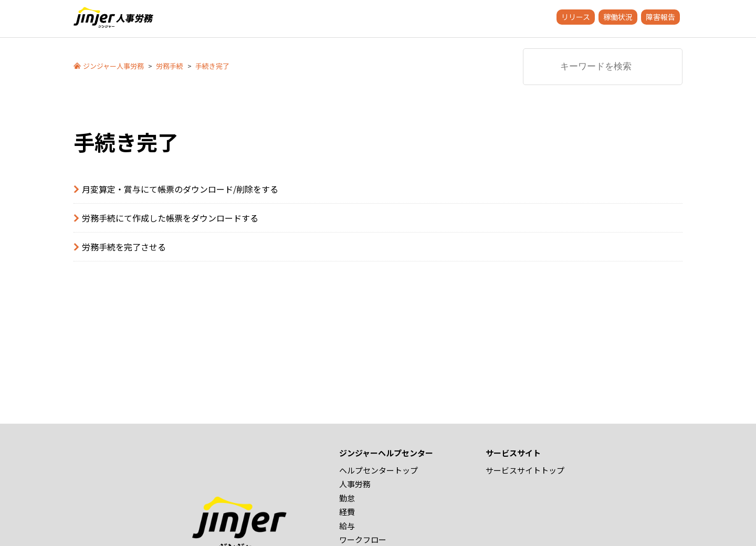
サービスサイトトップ (525, 470)
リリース (576, 17)
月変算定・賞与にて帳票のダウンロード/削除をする (180, 189)
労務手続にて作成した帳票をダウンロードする (170, 218)
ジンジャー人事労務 (113, 66)
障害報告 (660, 17)
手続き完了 (212, 66)
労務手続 (170, 66)
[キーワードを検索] (603, 67)
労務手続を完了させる (124, 247)
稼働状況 (618, 17)
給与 (347, 526)
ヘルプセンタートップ (379, 470)
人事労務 (355, 484)
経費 (347, 512)
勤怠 (347, 498)
